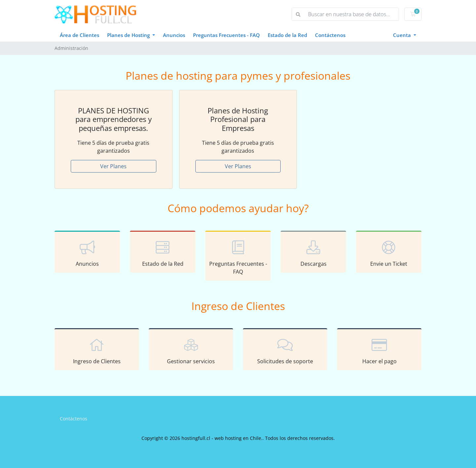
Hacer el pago (379, 350)
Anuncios (174, 35)
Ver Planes (113, 166)
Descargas (313, 253)
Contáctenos (330, 35)
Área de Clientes (79, 35)
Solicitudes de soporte (285, 350)
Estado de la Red (287, 35)
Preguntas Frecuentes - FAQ (226, 35)
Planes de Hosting (129, 35)
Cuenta (403, 35)
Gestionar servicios (191, 350)
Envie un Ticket (389, 253)
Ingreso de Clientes (97, 350)
